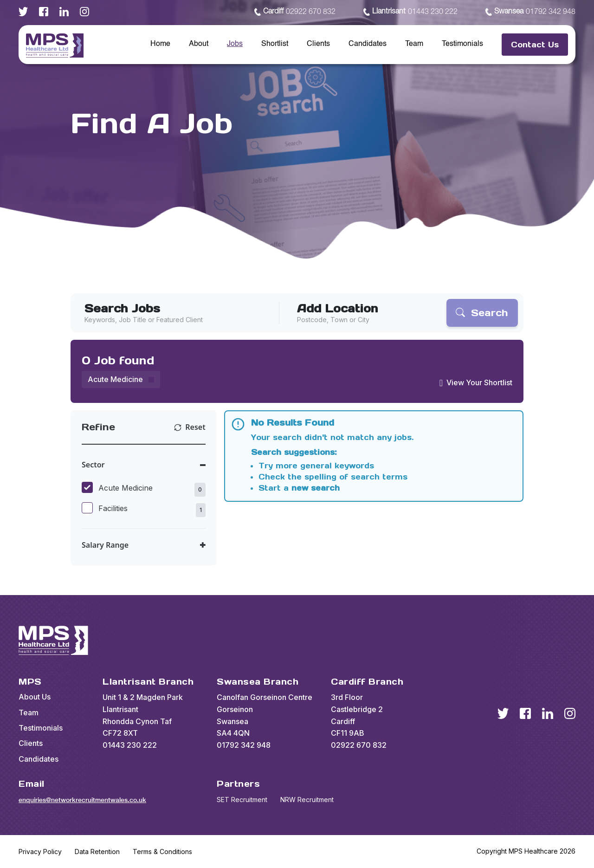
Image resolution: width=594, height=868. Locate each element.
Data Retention (97, 852)
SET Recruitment (242, 800)
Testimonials (462, 44)
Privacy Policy (40, 852)
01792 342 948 (530, 12)
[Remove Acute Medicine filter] (121, 379)
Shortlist (275, 44)
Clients (318, 44)
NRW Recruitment (307, 800)
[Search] (482, 313)
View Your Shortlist (479, 382)
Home (160, 44)
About (199, 44)
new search (316, 488)
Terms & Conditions (162, 852)
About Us (35, 697)
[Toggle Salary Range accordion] (144, 545)
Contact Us (535, 45)
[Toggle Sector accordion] (144, 465)
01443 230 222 (410, 12)
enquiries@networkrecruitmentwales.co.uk (82, 800)
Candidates (368, 44)
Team (414, 44)
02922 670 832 (295, 12)
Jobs (235, 44)
